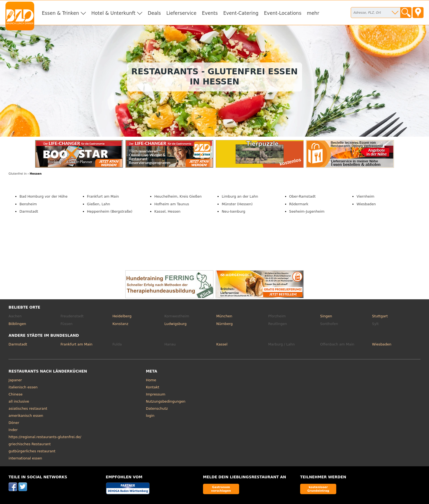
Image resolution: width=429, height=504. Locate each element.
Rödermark (299, 204)
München (224, 316)
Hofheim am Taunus (172, 204)
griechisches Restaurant (30, 444)
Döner (14, 423)
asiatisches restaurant (28, 408)
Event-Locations (283, 13)
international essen (25, 458)
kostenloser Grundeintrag (318, 489)
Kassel (222, 344)
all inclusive (19, 401)
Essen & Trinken (60, 13)
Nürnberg (224, 324)
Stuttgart (380, 316)
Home (151, 380)
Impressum (156, 394)
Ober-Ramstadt (302, 196)
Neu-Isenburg (233, 211)
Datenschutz (157, 408)
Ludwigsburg (176, 324)
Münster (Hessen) (237, 204)
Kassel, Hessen (167, 211)
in (18, 174)
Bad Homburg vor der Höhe (43, 196)
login (150, 416)
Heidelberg (122, 316)
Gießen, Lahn (99, 204)
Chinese (15, 394)
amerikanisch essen (26, 416)
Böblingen (17, 324)
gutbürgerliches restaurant (32, 451)
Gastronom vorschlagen (221, 489)
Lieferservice (181, 13)
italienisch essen (23, 387)
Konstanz (120, 324)
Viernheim (365, 196)
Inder (13, 430)
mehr (313, 13)
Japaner (15, 380)
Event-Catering (241, 13)
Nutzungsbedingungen (166, 401)
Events (210, 13)
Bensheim (28, 204)
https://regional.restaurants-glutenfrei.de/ (45, 437)
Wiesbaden (366, 204)
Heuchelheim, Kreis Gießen (178, 196)
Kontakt (153, 387)
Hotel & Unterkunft (113, 13)
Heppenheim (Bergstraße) (110, 211)
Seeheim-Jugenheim (307, 211)
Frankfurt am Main (103, 196)
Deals (154, 13)
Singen (326, 316)
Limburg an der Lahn (240, 196)
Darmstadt (29, 211)
